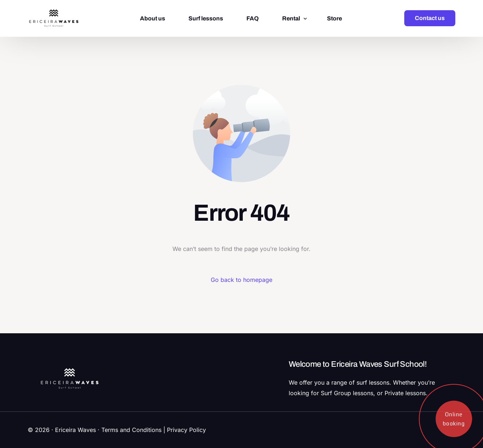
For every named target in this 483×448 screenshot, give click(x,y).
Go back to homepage (241, 280)
